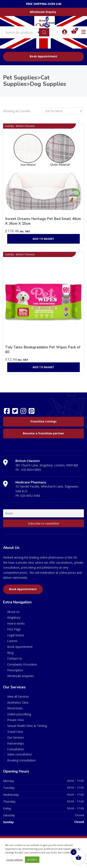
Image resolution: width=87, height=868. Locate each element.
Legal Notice (16, 635)
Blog (10, 653)
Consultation (16, 749)
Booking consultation (21, 760)
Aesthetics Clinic (18, 702)
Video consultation (20, 754)
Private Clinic (16, 720)
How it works (16, 623)
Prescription (15, 670)
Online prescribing (19, 714)
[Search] (44, 32)
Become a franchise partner (43, 433)
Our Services (16, 737)
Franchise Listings (43, 421)
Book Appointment (43, 56)
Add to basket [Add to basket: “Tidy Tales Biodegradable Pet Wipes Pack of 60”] (43, 367)
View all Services (18, 696)
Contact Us (15, 658)
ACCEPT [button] (32, 860)
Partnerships (16, 743)
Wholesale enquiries (21, 676)
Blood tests (15, 708)
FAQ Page (14, 629)
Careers (12, 641)
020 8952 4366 (30, 496)
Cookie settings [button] (15, 860)
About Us (13, 612)
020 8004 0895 (31, 470)
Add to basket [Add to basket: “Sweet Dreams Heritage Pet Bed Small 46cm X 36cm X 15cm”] (43, 239)
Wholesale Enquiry (43, 12)
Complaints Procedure (22, 664)
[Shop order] (63, 111)
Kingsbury (14, 617)
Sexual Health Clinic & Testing (27, 726)
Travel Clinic (15, 732)
